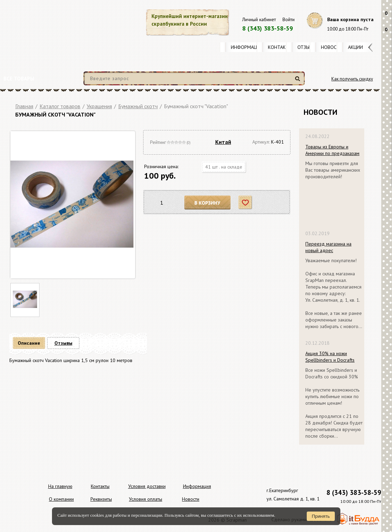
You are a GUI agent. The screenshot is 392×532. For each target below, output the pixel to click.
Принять (321, 516)
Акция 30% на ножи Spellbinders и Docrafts (330, 357)
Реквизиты (101, 499)
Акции (355, 47)
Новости (332, 47)
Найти (299, 81)
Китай (223, 142)
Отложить (246, 203)
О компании (61, 499)
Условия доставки (147, 486)
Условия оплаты (146, 499)
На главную (60, 486)
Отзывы (307, 47)
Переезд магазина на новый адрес (328, 247)
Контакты (280, 47)
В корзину (208, 203)
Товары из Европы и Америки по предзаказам (332, 150)
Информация (247, 47)
